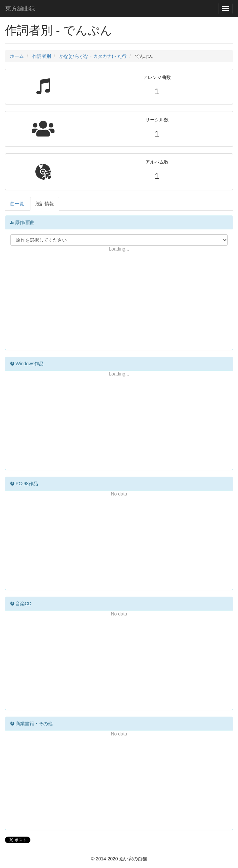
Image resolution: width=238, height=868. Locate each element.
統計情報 (45, 204)
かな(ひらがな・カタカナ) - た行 (93, 56)
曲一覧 (17, 204)
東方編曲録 (20, 9)
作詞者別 (42, 56)
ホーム (17, 56)
